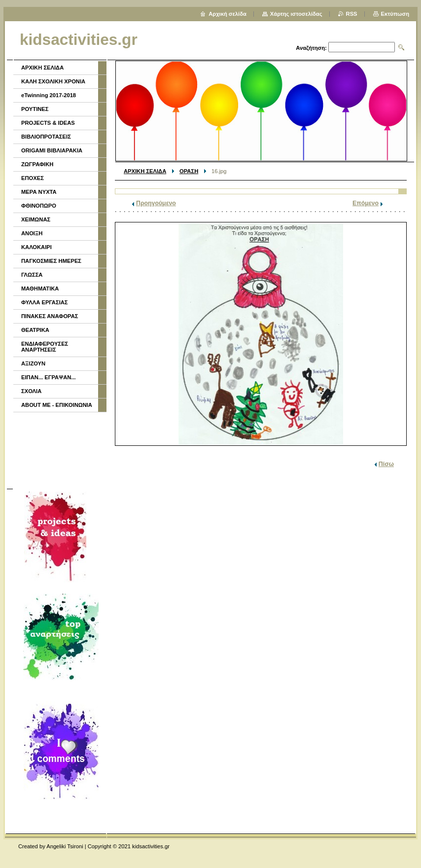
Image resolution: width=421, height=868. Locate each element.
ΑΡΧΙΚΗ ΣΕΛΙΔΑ (145, 171)
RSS (352, 14)
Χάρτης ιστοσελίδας (296, 14)
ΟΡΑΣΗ (189, 171)
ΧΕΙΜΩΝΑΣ (36, 219)
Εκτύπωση (395, 14)
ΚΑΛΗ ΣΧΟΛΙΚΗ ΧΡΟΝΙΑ (53, 81)
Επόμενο (366, 203)
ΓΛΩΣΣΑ (32, 275)
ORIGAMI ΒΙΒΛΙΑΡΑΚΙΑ (52, 150)
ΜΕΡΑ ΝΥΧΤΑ (39, 192)
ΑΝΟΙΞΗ (32, 233)
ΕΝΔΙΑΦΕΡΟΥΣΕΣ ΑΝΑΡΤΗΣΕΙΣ (45, 347)
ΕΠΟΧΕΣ (33, 178)
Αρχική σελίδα (228, 14)
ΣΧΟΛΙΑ (31, 391)
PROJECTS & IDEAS (48, 123)
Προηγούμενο (156, 203)
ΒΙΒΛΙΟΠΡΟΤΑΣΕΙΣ (46, 137)
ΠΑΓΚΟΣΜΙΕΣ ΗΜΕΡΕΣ (51, 261)
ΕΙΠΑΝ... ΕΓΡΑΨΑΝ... (49, 377)
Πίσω (386, 464)
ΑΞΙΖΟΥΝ (33, 363)
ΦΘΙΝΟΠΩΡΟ (39, 206)
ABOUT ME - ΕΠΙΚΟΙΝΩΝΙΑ (57, 405)
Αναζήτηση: (311, 48)
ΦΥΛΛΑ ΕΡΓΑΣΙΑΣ (45, 302)
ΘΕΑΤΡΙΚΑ (35, 330)
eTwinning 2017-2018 (49, 95)
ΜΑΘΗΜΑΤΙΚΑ (40, 289)
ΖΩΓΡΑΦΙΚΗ (37, 164)
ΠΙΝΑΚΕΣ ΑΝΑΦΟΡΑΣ (50, 316)
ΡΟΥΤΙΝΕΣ (35, 109)
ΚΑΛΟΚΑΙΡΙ (36, 247)
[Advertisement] (59, 449)
